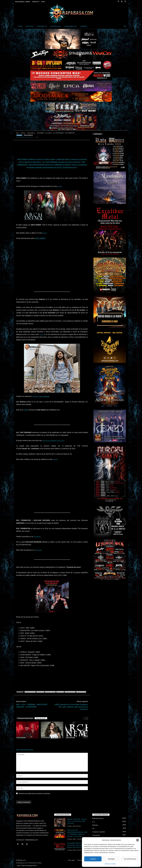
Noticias (30, 26)
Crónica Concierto (99, 832)
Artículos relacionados (25, 718)
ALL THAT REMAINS (30, 692)
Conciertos (42, 26)
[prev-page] (84, 718)
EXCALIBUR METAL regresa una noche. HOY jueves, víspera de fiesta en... (77, 845)
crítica (26, 410)
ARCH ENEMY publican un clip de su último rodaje (36, 159)
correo (42, 334)
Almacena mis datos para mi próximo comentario (34, 794)
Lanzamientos (71, 26)
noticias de (41, 396)
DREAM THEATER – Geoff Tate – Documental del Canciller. (77, 821)
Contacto (36, 2)
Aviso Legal (71, 860)
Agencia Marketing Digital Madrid (27, 865)
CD (93, 828)
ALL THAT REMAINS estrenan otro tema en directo (61, 162)
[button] (138, 840)
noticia (60, 186)
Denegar (111, 859)
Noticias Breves (31, 133)
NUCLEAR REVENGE (70, 692)
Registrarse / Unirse (23, 2)
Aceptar (93, 859)
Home (20, 26)
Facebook (37, 537)
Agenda (84, 26)
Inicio (18, 133)
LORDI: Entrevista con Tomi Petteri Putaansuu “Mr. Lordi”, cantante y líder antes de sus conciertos (71, 707)
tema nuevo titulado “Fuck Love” (53, 441)
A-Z (94, 822)
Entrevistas (56, 26)
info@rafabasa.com (31, 840)
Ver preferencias (130, 859)
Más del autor (41, 718)
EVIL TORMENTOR (50, 692)
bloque (44, 233)
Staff (43, 2)
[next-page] (87, 718)
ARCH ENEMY (40, 238)
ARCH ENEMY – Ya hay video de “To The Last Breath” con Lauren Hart (51, 742)
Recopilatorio (81, 692)
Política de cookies (110, 864)
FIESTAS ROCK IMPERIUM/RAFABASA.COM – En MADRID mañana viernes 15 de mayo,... (77, 833)
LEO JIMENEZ (60, 692)
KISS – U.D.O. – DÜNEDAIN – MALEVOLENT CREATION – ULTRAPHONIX (32, 706)
